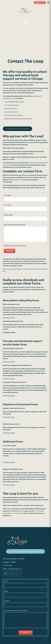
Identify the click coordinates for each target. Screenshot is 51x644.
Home (22, 32)
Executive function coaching (14, 115)
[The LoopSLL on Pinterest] (5, 574)
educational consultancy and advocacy (20, 119)
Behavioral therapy (11, 108)
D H (11, 462)
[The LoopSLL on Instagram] (15, 574)
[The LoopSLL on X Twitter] (20, 574)
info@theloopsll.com (15, 180)
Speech (7, 102)
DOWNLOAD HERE (9, 318)
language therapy (18, 102)
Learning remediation (12, 112)
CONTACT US (40, 3)
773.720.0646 (39, 511)
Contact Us (10, 251)
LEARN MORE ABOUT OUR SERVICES (17, 129)
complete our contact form (13, 513)
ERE (14, 462)
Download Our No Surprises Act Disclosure (25, 551)
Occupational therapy (12, 105)
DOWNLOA (6, 462)
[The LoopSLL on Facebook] (10, 574)
